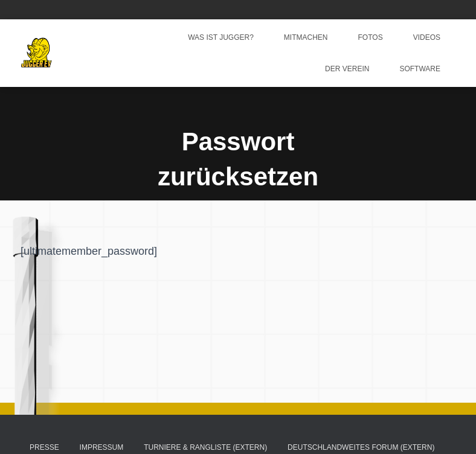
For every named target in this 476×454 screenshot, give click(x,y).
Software (420, 69)
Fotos (371, 37)
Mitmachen (306, 37)
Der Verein (347, 69)
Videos (427, 37)
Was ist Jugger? (221, 37)
